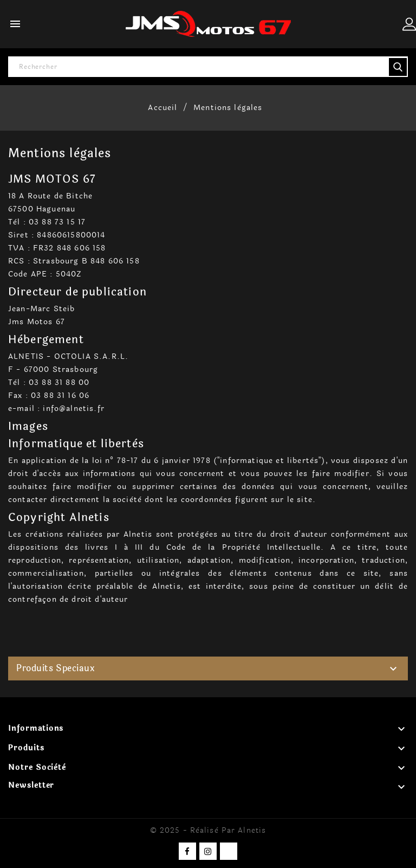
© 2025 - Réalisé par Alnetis (208, 831)
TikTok (229, 851)
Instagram (208, 851)
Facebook (187, 851)
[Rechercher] (208, 67)
